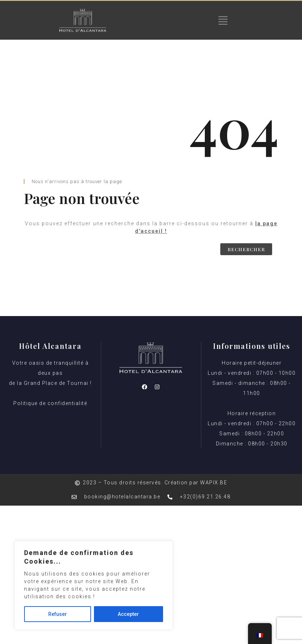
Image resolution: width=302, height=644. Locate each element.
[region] (94, 585)
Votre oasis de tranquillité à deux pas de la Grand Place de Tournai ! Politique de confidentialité (50, 383)
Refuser (58, 614)
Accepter (128, 614)
